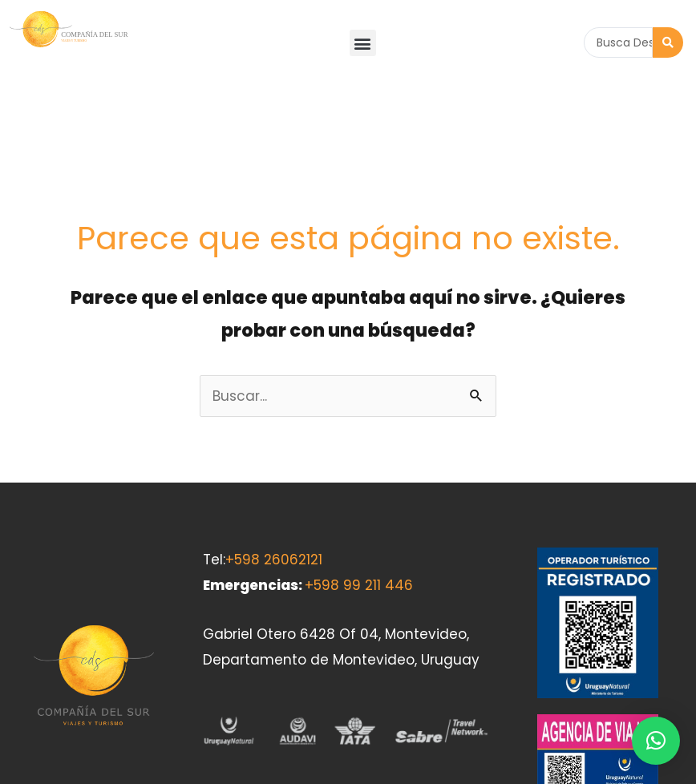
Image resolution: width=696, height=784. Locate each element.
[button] (363, 43)
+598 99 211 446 (359, 500)
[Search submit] (668, 42)
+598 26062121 (274, 475)
